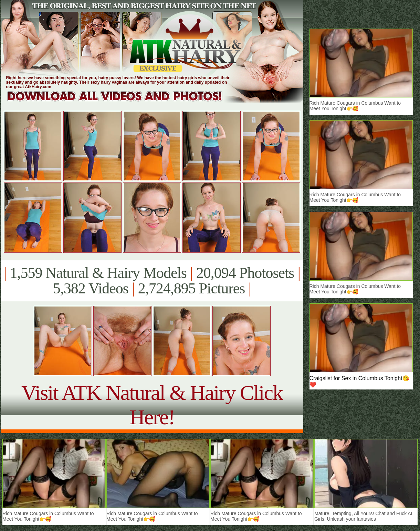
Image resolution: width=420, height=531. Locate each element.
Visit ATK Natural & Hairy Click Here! (152, 405)
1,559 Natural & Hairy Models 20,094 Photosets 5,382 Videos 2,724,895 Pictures (152, 281)
